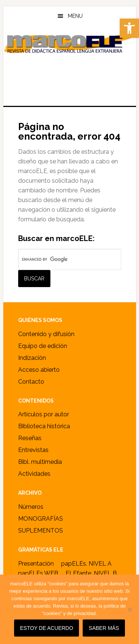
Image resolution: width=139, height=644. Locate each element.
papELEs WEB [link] (38, 573)
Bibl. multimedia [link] (40, 462)
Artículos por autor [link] (44, 414)
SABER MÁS (104, 628)
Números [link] (31, 507)
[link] (129, 28)
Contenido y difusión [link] (46, 334)
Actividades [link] (34, 474)
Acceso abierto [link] (39, 370)
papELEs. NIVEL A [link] (86, 564)
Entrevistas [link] (33, 450)
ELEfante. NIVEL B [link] (91, 573)
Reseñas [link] (30, 438)
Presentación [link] (36, 564)
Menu (75, 16)
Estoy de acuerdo (47, 628)
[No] (130, 609)
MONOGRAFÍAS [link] (41, 519)
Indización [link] (32, 358)
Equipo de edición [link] (43, 346)
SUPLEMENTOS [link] (41, 531)
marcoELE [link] (70, 63)
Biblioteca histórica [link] (44, 426)
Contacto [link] (31, 382)
